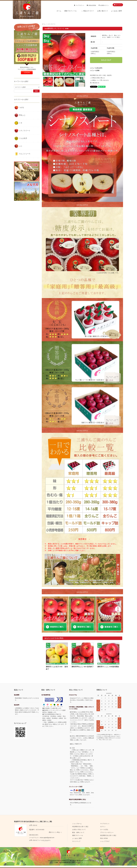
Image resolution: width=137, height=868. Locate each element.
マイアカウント (80, 5)
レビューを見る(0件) (96, 68)
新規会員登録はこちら (27, 67)
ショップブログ (105, 841)
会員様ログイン (105, 5)
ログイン (103, 827)
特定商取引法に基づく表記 (80, 827)
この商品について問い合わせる (99, 80)
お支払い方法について (79, 829)
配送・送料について (78, 832)
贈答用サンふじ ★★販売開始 (108, 667)
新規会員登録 (92, 5)
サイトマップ (76, 841)
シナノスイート (51, 24)
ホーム (59, 11)
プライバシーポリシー (107, 832)
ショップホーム (77, 824)
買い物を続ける (95, 83)
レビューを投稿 (95, 70)
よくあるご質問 (116, 11)
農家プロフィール (70, 11)
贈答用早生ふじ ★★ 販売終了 (83, 667)
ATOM (106, 838)
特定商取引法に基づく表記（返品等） (101, 75)
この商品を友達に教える (97, 78)
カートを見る (104, 829)
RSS (102, 838)
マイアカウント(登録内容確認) (27, 69)
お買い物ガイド (103, 11)
